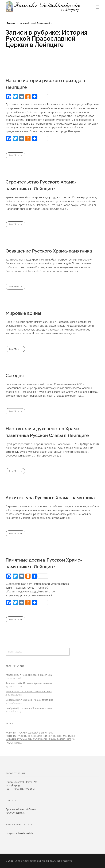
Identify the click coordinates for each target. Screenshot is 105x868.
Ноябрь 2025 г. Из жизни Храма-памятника (29, 708)
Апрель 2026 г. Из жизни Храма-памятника (29, 675)
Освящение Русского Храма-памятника (49, 251)
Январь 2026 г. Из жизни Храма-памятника (29, 692)
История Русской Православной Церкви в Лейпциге (38, 739)
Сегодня (15, 376)
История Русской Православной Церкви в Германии (39, 736)
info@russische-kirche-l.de (19, 833)
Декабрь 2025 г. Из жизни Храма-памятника (29, 700)
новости (11, 743)
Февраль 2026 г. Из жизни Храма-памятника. (30, 683)
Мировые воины (23, 313)
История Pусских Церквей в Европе (28, 733)
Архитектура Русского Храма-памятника (50, 498)
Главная (11, 23)
